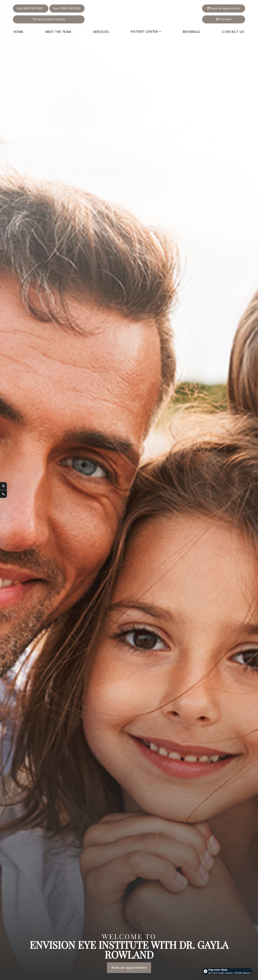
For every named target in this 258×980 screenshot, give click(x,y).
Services (101, 32)
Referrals (191, 32)
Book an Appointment (129, 968)
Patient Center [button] (146, 32)
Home (19, 32)
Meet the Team (58, 32)
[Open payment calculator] (226, 970)
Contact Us (233, 32)
